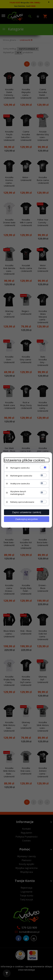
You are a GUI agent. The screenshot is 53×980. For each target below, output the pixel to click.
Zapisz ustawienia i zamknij (27, 512)
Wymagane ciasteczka (20, 468)
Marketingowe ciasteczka (21, 476)
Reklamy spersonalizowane (22, 502)
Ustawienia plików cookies (24, 460)
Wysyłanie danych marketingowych (18, 493)
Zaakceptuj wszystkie (26, 519)
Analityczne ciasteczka (20, 484)
